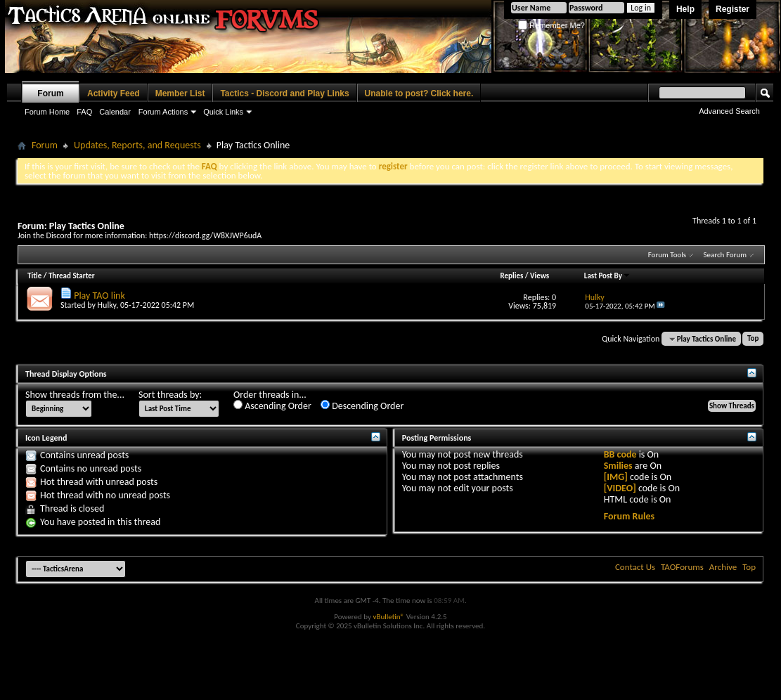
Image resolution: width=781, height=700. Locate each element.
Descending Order (362, 406)
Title (34, 276)
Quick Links (223, 112)
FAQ (84, 112)
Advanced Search (729, 111)
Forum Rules (629, 516)
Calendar (115, 112)
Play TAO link (99, 296)
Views (540, 276)
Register (732, 9)
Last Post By (607, 276)
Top (753, 339)
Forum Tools (667, 255)
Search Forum (725, 255)
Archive (723, 567)
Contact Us (635, 567)
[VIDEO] (620, 488)
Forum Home (47, 112)
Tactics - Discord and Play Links (284, 93)
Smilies (618, 466)
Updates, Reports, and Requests (137, 145)
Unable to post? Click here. (419, 93)
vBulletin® (388, 617)
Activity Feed (114, 93)
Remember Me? (551, 25)
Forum (50, 93)
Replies (512, 276)
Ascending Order (272, 406)
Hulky (107, 305)
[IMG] (616, 477)
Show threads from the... (75, 395)
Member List (180, 93)
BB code (620, 454)
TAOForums (682, 567)
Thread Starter (72, 276)
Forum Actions (163, 112)
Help (685, 9)
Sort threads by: (170, 395)
